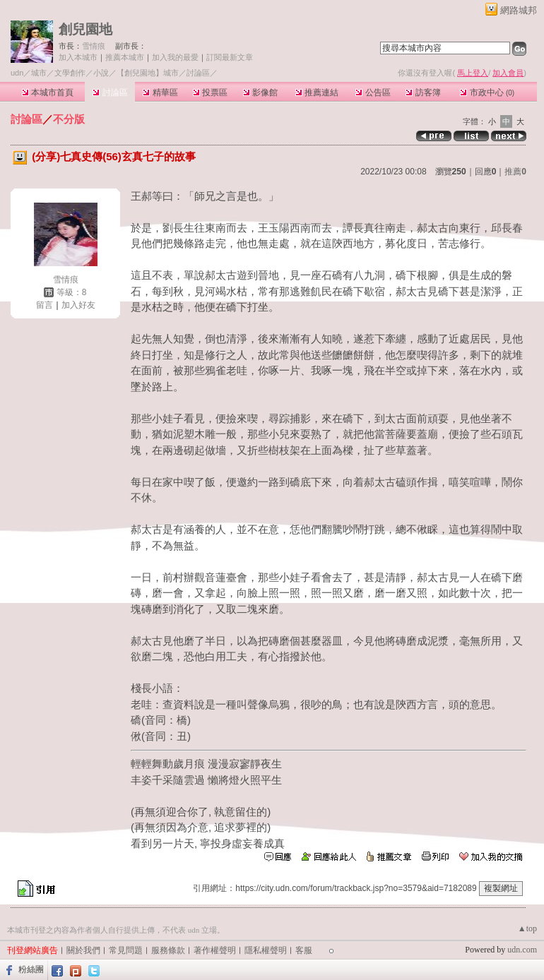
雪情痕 (94, 46)
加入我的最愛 (175, 57)
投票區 (210, 92)
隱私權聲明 (266, 950)
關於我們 (83, 950)
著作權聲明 (215, 950)
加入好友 (78, 305)
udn (17, 73)
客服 (304, 950)
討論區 (110, 92)
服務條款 (168, 950)
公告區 (373, 92)
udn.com (522, 950)
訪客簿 (423, 92)
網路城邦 (519, 10)
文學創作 (70, 73)
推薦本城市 (125, 57)
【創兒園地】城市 (148, 73)
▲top (527, 928)
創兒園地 (85, 29)
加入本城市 (78, 57)
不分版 (69, 119)
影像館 (260, 92)
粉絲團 (31, 969)
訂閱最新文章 (230, 57)
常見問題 (126, 950)
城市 (39, 73)
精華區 (160, 92)
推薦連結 (317, 92)
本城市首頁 (48, 92)
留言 (45, 305)
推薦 (515, 172)
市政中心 (487, 92)
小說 (101, 73)
